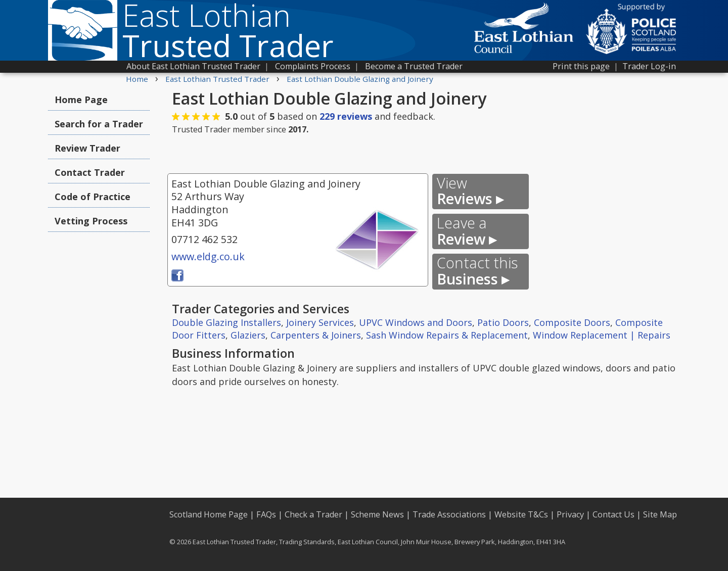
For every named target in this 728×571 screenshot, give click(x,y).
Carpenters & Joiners (316, 335)
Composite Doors (572, 322)
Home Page (81, 100)
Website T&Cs (521, 514)
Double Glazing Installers (226, 322)
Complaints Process (313, 66)
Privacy (570, 514)
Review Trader (87, 148)
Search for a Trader (99, 124)
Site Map (660, 514)
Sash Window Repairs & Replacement (447, 335)
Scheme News (377, 514)
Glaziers (248, 335)
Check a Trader (313, 514)
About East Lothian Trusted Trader (193, 66)
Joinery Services (320, 322)
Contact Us (613, 514)
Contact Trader (90, 172)
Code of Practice (93, 197)
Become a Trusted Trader (414, 66)
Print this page (581, 66)
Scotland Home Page (209, 514)
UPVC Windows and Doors (416, 322)
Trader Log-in (649, 66)
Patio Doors (503, 322)
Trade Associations (449, 514)
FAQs (266, 514)
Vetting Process (91, 221)
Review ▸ (467, 231)
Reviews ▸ (470, 191)
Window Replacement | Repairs (602, 335)
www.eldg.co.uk (208, 256)
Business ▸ (477, 271)
